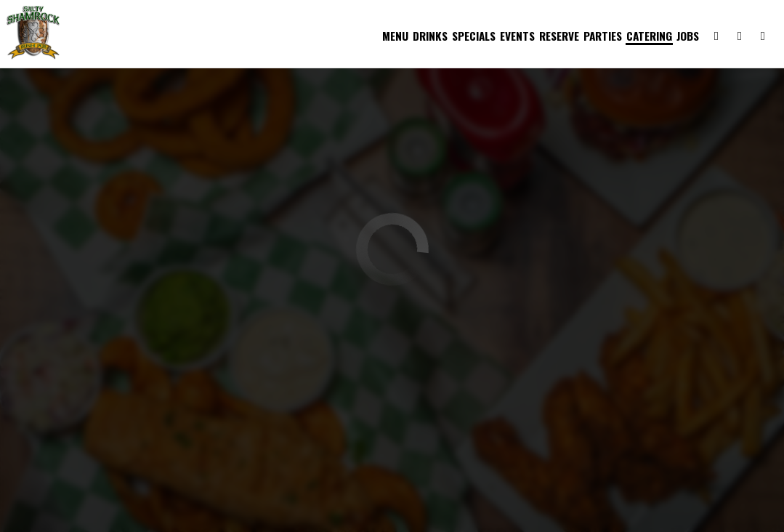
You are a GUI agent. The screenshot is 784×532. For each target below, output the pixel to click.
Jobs (686, 36)
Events (516, 36)
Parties (601, 36)
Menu (394, 36)
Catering (648, 36)
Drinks (429, 36)
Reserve (558, 36)
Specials (472, 36)
